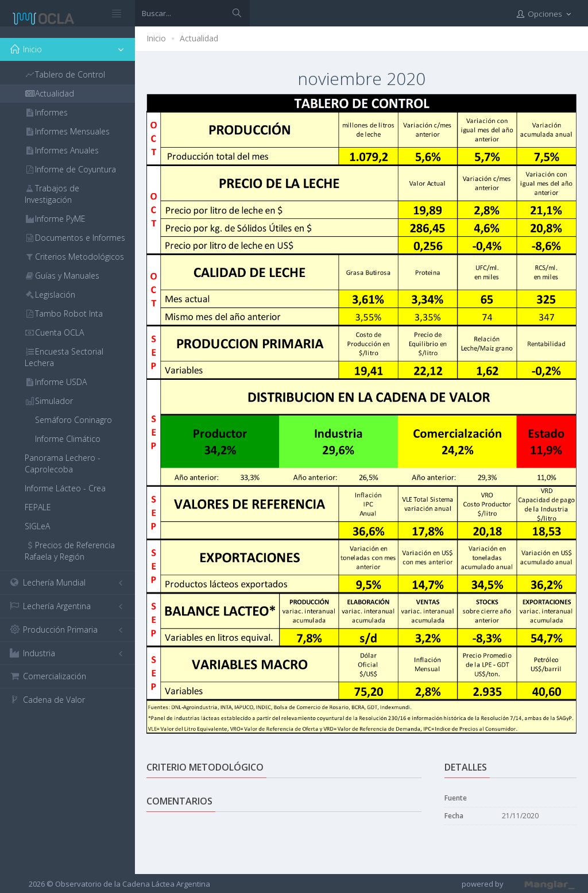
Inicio (156, 38)
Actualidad (199, 38)
